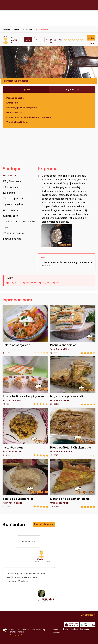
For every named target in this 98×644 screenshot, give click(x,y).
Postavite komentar (44, 524)
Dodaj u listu (91, 39)
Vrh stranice (87, 615)
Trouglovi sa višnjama (17, 122)
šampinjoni (31, 283)
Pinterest (56, 632)
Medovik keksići (14, 112)
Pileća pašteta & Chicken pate (73, 432)
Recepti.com (49, 5)
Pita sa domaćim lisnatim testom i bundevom (29, 117)
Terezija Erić (48, 599)
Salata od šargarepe (25, 330)
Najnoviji (26, 89)
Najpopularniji (72, 89)
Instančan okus (25, 432)
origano (46, 283)
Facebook (56, 629)
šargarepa (15, 283)
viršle (59, 283)
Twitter (66, 629)
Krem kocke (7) (14, 103)
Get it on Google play (88, 625)
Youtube (75, 629)
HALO (19, 635)
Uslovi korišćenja (37, 630)
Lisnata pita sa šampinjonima (73, 483)
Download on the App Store (71, 625)
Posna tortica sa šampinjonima (25, 381)
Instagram (85, 629)
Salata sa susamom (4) (25, 483)
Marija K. (41, 559)
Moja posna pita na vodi (73, 381)
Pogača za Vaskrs (15, 98)
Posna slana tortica (73, 330)
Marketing (12, 632)
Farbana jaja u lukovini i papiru (22, 108)
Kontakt (21, 632)
